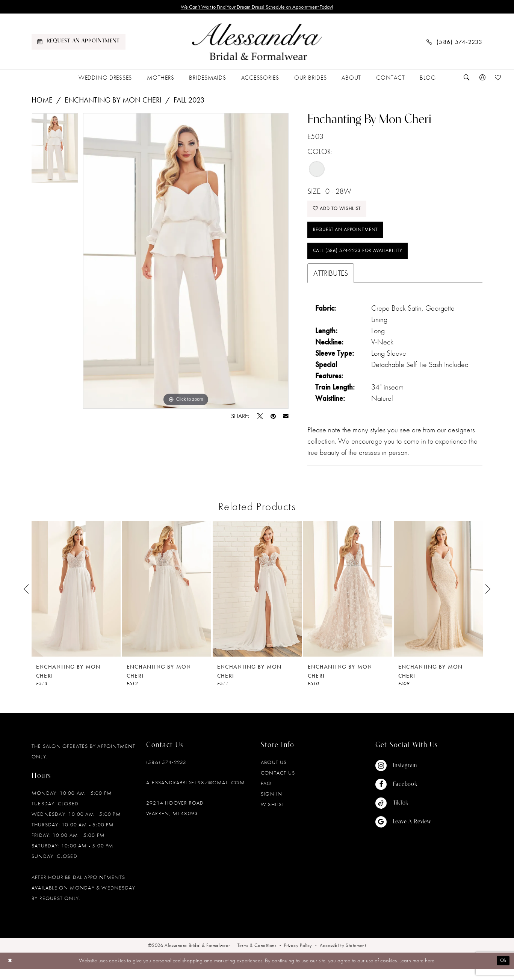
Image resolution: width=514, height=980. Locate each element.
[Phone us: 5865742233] (455, 43)
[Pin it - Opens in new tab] (273, 418)
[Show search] (467, 79)
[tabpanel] (55, 152)
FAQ (266, 795)
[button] (482, 79)
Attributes (331, 285)
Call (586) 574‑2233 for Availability (367, 261)
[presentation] (76, 600)
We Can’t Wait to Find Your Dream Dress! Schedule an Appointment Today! (257, 8)
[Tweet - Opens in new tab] (260, 418)
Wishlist (273, 816)
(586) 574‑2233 (166, 774)
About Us (274, 774)
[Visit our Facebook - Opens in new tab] (403, 796)
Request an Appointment (351, 237)
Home (42, 101)
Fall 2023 (189, 101)
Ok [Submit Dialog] (502, 972)
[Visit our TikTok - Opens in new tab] (403, 815)
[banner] (257, 43)
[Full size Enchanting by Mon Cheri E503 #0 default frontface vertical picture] (186, 262)
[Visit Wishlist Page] (498, 79)
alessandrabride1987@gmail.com (196, 794)
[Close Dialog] (11, 972)
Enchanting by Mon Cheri (113, 101)
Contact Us (278, 784)
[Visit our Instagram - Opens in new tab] (403, 777)
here (430, 972)
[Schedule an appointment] (79, 43)
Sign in (271, 805)
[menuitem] (79, 43)
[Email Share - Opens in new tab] (286, 418)
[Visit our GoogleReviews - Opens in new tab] (403, 834)
